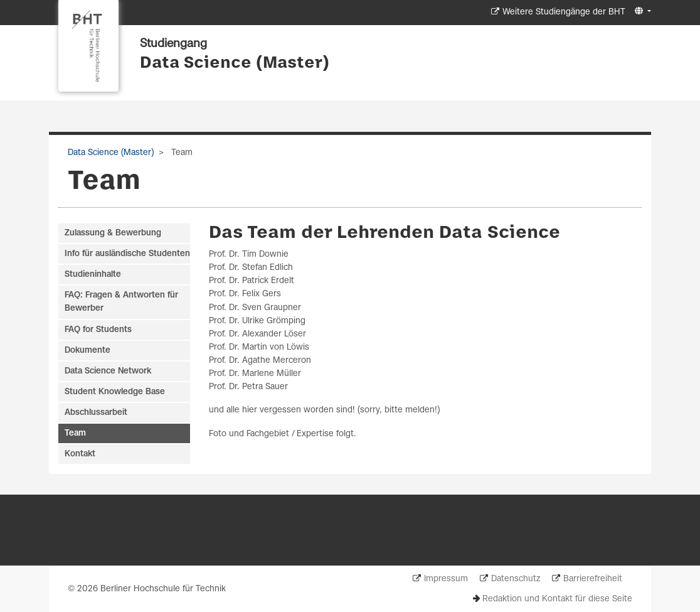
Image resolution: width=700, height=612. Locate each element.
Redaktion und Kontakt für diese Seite (557, 599)
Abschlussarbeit (96, 413)
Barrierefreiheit (593, 579)
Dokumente (87, 351)
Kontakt (80, 454)
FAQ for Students (98, 330)
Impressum (446, 579)
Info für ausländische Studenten (127, 254)
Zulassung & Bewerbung (113, 233)
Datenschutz (516, 579)
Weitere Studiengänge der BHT (564, 12)
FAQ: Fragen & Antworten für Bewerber (121, 302)
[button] (641, 12)
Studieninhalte (93, 275)
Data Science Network (108, 371)
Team (75, 433)
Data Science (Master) (235, 63)
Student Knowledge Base (115, 392)
